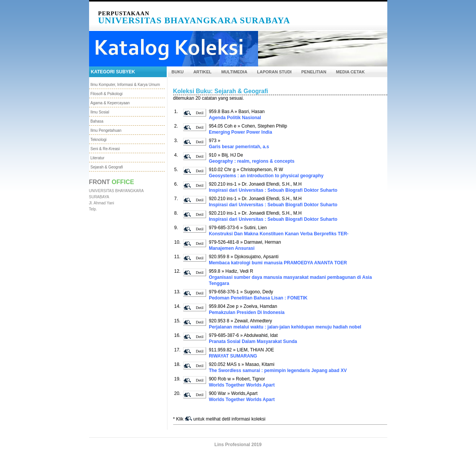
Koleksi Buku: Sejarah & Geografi (221, 91)
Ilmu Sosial (100, 112)
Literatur (98, 158)
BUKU (178, 72)
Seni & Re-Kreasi (105, 149)
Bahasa (97, 121)
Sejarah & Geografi (107, 167)
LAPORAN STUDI (274, 72)
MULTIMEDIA (234, 72)
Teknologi (99, 140)
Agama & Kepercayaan (110, 103)
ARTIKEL (203, 72)
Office (123, 182)
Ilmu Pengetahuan (106, 130)
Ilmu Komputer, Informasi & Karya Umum (125, 85)
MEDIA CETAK (350, 72)
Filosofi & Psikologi (107, 94)
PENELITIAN (314, 72)
